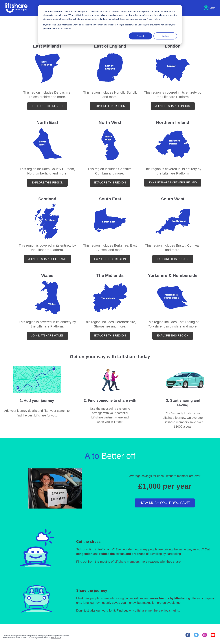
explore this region (110, 106)
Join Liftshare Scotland (47, 259)
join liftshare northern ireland (173, 182)
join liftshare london (173, 106)
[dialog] (110, 25)
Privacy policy (56, 638)
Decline (165, 36)
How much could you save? (165, 503)
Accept (141, 36)
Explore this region (47, 106)
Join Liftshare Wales (47, 336)
